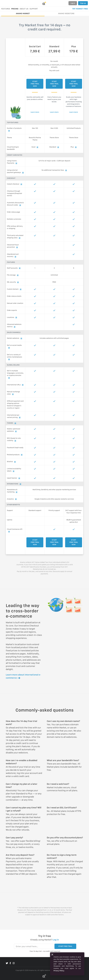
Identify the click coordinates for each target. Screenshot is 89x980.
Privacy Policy (59, 971)
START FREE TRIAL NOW (35, 84)
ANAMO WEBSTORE (66, 13)
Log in (73, 3)
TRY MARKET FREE (80, 9)
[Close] (52, 955)
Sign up (83, 3)
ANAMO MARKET (23, 13)
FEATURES (6, 9)
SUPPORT (34, 9)
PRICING (15, 9)
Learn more (35, 112)
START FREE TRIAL (65, 946)
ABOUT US (24, 9)
